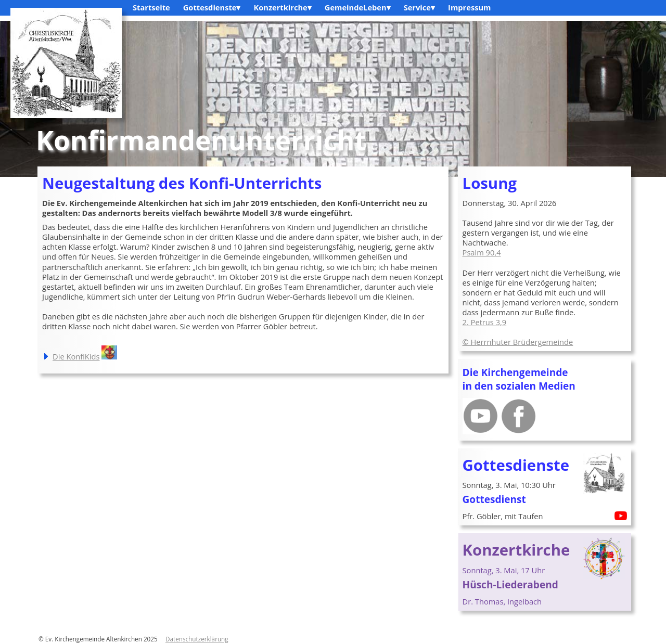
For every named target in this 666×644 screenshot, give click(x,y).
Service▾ (419, 7)
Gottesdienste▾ (212, 7)
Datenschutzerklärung (197, 639)
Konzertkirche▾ (282, 7)
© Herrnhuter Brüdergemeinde (518, 342)
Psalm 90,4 (482, 252)
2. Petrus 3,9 (485, 322)
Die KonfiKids (76, 356)
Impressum (469, 7)
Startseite (151, 7)
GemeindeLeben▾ (358, 7)
